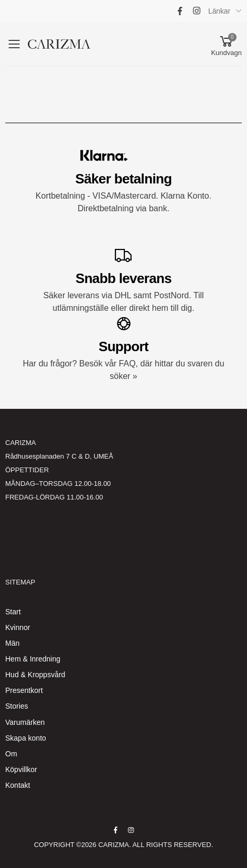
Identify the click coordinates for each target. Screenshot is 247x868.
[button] (226, 44)
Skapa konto (26, 738)
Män (12, 643)
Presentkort (24, 690)
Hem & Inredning (33, 659)
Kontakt (18, 785)
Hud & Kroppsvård (35, 675)
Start (13, 612)
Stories (17, 706)
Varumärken (25, 722)
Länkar (219, 11)
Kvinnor (18, 627)
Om (11, 754)
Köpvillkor (21, 769)
